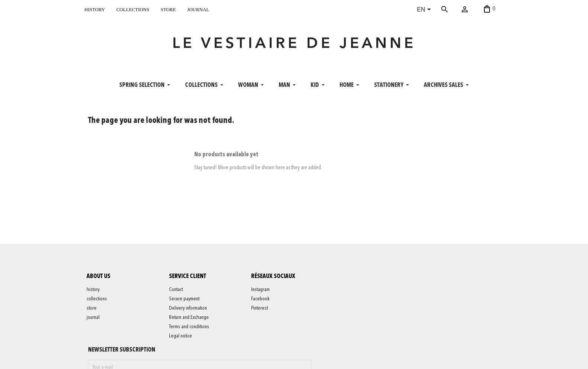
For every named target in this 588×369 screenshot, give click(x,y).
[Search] (455, 9)
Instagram (262, 294)
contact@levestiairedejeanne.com (406, 359)
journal (198, 9)
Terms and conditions (190, 331)
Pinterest (261, 312)
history (95, 9)
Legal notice (182, 340)
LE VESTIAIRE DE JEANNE (294, 46)
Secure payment (185, 303)
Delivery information (189, 312)
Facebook (262, 303)
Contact (177, 294)
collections (133, 9)
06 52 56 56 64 (466, 359)
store (168, 9)
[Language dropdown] (425, 10)
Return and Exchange (190, 321)
